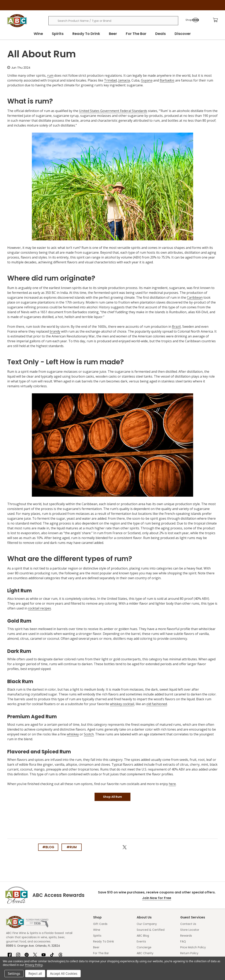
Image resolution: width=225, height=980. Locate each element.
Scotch (89, 734)
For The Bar (136, 34)
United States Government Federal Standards (113, 111)
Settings (14, 974)
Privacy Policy (34, 965)
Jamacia (124, 80)
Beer (113, 34)
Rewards (186, 936)
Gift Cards (100, 924)
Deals (160, 34)
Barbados (167, 80)
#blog (48, 847)
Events (141, 941)
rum (50, 75)
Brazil (176, 327)
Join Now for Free (157, 898)
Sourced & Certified (151, 930)
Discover (183, 34)
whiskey (73, 734)
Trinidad (110, 80)
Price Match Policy (193, 947)
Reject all (35, 974)
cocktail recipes (40, 608)
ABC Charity (145, 953)
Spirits (58, 34)
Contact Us (188, 924)
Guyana (147, 80)
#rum (72, 847)
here (172, 784)
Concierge (144, 947)
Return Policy (189, 953)
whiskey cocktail (122, 704)
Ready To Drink (86, 34)
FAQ (183, 941)
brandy (55, 331)
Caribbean (195, 297)
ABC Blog (143, 936)
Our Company (147, 924)
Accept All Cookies (64, 974)
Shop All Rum (112, 797)
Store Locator (190, 930)
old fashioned (157, 704)
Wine (38, 34)
